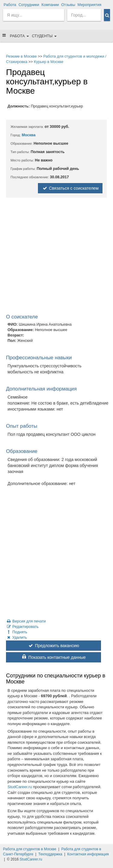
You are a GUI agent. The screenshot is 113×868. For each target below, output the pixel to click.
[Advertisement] (56, 257)
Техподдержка (50, 854)
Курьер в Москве (49, 62)
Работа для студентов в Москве (30, 849)
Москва (29, 135)
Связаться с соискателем (70, 188)
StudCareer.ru (20, 787)
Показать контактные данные (53, 657)
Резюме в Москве (21, 56)
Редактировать (22, 627)
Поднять (17, 632)
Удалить (16, 637)
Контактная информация (88, 854)
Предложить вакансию (53, 646)
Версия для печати (26, 621)
